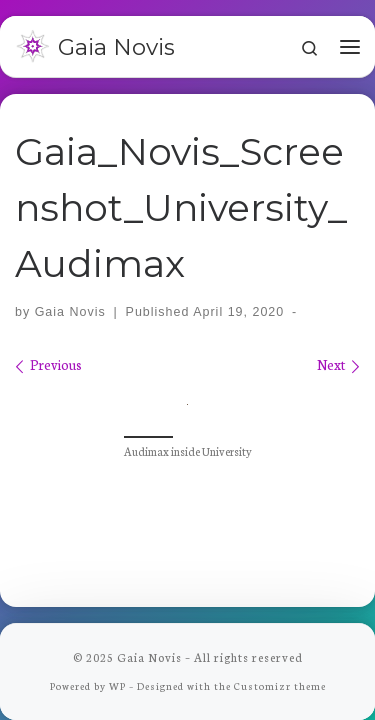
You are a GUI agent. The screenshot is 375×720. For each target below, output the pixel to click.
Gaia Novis (70, 312)
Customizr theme (280, 684)
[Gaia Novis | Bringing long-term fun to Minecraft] (33, 44)
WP (117, 684)
